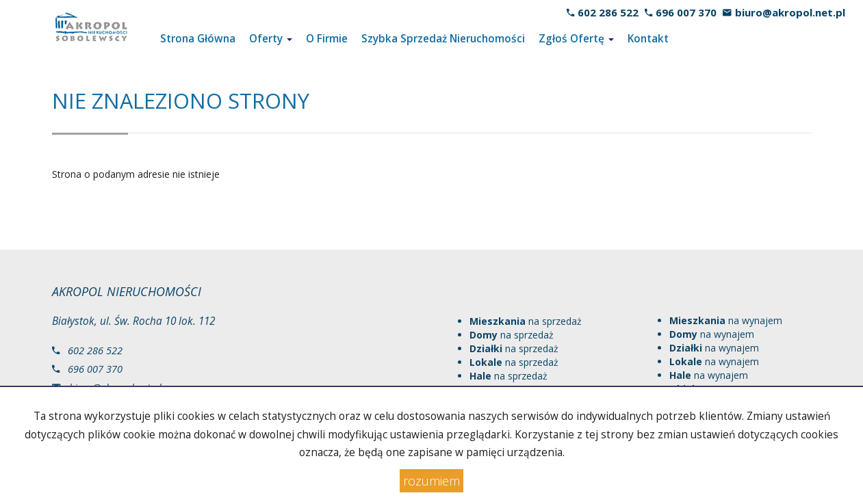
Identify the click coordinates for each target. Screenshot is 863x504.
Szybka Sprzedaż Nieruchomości (443, 39)
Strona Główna (198, 39)
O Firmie (327, 39)
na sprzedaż (526, 321)
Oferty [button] (271, 39)
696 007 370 (686, 12)
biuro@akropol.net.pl (790, 12)
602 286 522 (608, 12)
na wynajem (726, 320)
